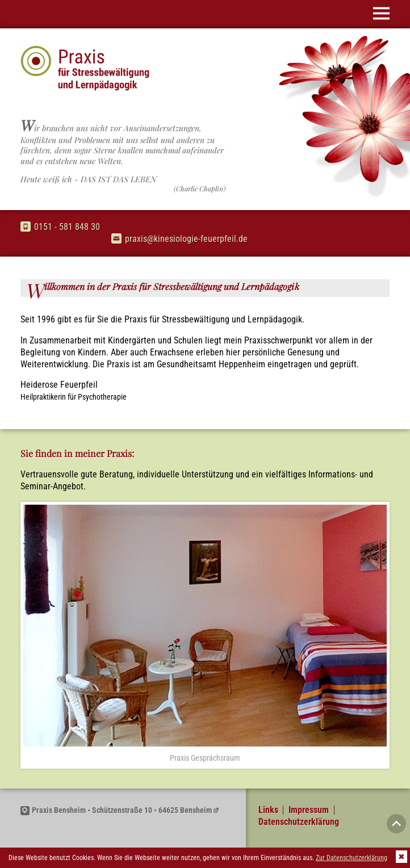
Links (268, 810)
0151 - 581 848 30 (60, 227)
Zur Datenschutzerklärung (352, 858)
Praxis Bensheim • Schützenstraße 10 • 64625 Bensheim (116, 810)
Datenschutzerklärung (299, 822)
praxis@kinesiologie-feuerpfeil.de (179, 239)
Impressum (309, 810)
